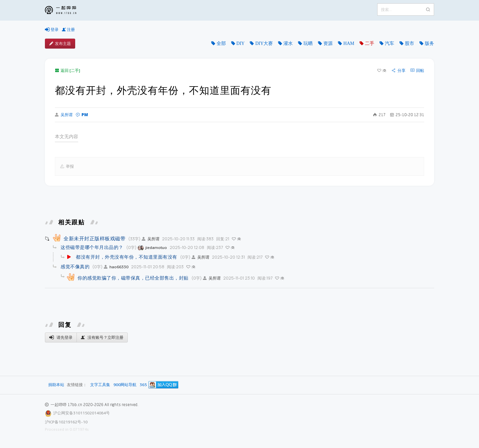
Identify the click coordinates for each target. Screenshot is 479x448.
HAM (349, 43)
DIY (241, 43)
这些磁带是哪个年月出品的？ (92, 247)
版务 (429, 43)
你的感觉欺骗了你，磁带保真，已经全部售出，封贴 (133, 278)
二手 (370, 43)
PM (82, 115)
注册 (68, 30)
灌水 (288, 43)
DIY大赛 (264, 43)
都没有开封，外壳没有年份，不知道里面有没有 (127, 257)
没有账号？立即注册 (102, 337)
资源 (328, 43)
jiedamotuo (152, 247)
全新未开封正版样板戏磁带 (94, 238)
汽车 (390, 43)
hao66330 (116, 267)
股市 (409, 43)
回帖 (417, 71)
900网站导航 (125, 385)
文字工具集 (100, 385)
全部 (221, 43)
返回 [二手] (68, 70)
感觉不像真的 (75, 266)
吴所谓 (64, 115)
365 (143, 385)
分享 (399, 71)
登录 (52, 30)
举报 (67, 166)
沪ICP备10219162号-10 (66, 422)
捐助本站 (56, 385)
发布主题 (60, 44)
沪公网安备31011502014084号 (81, 413)
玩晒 (308, 43)
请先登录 (61, 337)
